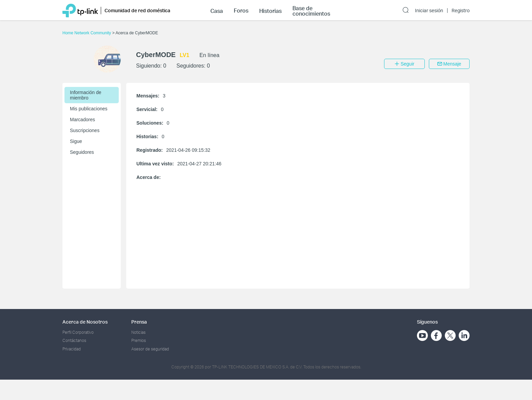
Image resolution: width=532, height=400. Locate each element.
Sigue (76, 141)
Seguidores (82, 152)
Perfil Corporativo (78, 332)
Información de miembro (86, 95)
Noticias (138, 332)
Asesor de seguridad (150, 349)
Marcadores (82, 120)
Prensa (139, 322)
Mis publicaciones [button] (89, 109)
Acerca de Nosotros (85, 322)
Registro (461, 11)
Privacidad (72, 349)
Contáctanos (74, 340)
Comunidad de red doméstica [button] (137, 10)
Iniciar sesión (429, 11)
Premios (139, 340)
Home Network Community (87, 33)
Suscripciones (85, 130)
